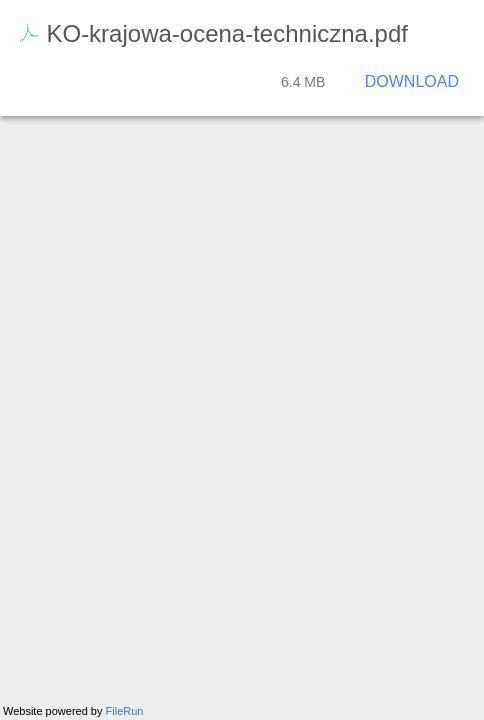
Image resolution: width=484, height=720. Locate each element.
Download (412, 81)
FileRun (125, 711)
